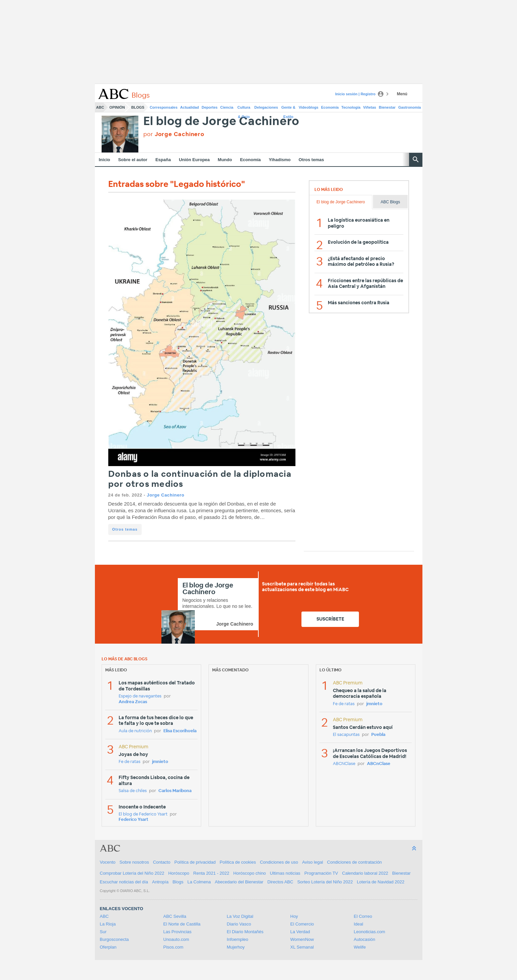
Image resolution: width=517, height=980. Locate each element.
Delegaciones (266, 107)
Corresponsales (164, 107)
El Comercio (302, 924)
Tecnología (351, 107)
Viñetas (370, 107)
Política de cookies (238, 862)
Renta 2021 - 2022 (211, 873)
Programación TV (321, 873)
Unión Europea (194, 160)
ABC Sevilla (175, 916)
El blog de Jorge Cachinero (222, 122)
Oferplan (108, 947)
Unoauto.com (176, 939)
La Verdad (300, 932)
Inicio (105, 160)
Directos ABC (280, 882)
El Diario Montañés (245, 932)
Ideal (359, 924)
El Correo (363, 916)
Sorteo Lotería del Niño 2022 (325, 882)
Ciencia (227, 107)
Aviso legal (313, 862)
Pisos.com (173, 947)
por (174, 134)
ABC (100, 107)
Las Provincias (178, 932)
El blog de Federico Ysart (143, 814)
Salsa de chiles (133, 791)
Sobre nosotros (134, 862)
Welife (360, 947)
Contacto (162, 862)
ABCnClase (379, 764)
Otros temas (311, 160)
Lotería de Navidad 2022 (381, 882)
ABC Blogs (390, 202)
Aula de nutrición (135, 731)
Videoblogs (309, 107)
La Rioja (108, 924)
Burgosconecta (114, 939)
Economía (330, 107)
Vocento (108, 862)
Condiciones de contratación (355, 862)
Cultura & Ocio (244, 109)
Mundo (225, 160)
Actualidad (189, 107)
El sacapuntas (346, 735)
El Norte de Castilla (182, 924)
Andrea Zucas (133, 702)
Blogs (138, 107)
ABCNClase (344, 764)
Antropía (160, 882)
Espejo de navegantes (140, 696)
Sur (103, 932)
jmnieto (160, 762)
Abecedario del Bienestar (239, 882)
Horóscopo (179, 873)
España (163, 160)
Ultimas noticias (285, 873)
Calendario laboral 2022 (365, 873)
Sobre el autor (133, 160)
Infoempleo (238, 939)
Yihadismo (280, 160)
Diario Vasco (239, 924)
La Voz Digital (240, 916)
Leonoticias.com (370, 932)
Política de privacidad (195, 862)
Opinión (117, 107)
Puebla (378, 735)
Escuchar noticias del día (124, 882)
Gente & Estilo (288, 109)
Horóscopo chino (250, 873)
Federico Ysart (134, 820)
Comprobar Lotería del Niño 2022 (132, 873)
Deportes (210, 107)
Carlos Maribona (175, 791)
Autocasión (365, 939)
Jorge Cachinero (165, 495)
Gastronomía (410, 107)
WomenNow (302, 939)
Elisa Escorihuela (180, 731)
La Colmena (199, 882)
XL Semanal (302, 947)
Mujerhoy (236, 947)
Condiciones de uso (279, 862)
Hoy (294, 916)
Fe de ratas (130, 762)
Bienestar (387, 107)
